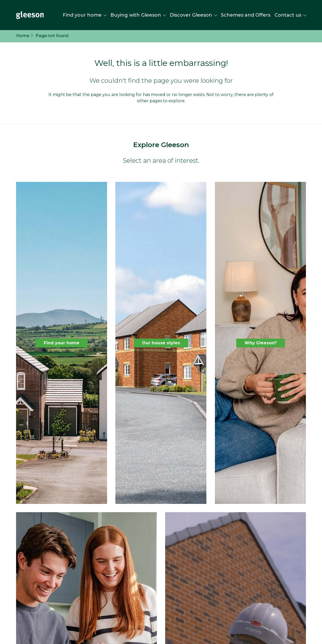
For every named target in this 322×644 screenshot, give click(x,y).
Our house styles (161, 343)
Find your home (62, 343)
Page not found (52, 36)
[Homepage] (30, 15)
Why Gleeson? (260, 343)
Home (23, 36)
